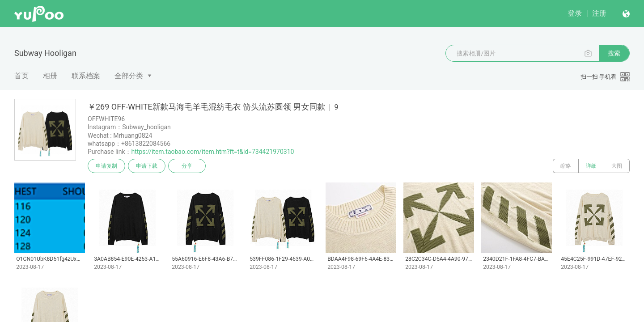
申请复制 (106, 166)
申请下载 (147, 166)
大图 (617, 166)
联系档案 (86, 76)
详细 (591, 166)
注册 (599, 13)
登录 (575, 13)
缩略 (566, 166)
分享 (187, 166)
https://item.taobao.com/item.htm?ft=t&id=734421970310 (213, 152)
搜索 (614, 53)
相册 (50, 76)
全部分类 (129, 76)
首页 (21, 76)
